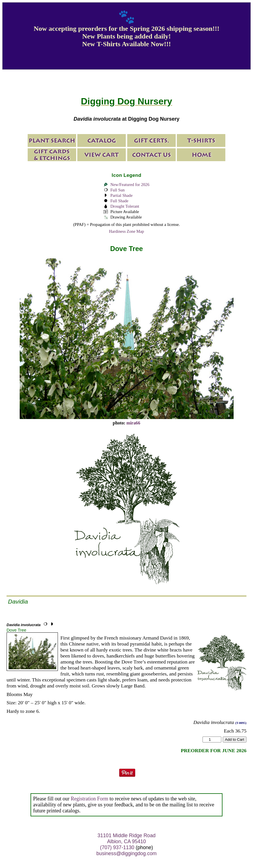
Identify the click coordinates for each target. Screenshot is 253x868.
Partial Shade (122, 195)
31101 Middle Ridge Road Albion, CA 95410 (126, 838)
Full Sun (118, 190)
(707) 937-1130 (117, 847)
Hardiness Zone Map (126, 231)
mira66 (133, 423)
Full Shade (119, 201)
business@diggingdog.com (127, 853)
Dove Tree (16, 630)
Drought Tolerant (125, 206)
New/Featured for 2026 (130, 185)
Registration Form (90, 799)
